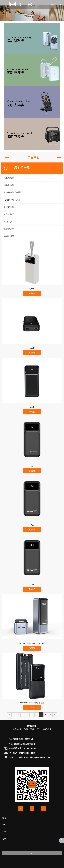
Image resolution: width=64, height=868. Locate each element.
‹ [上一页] (9, 715)
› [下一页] (55, 715)
